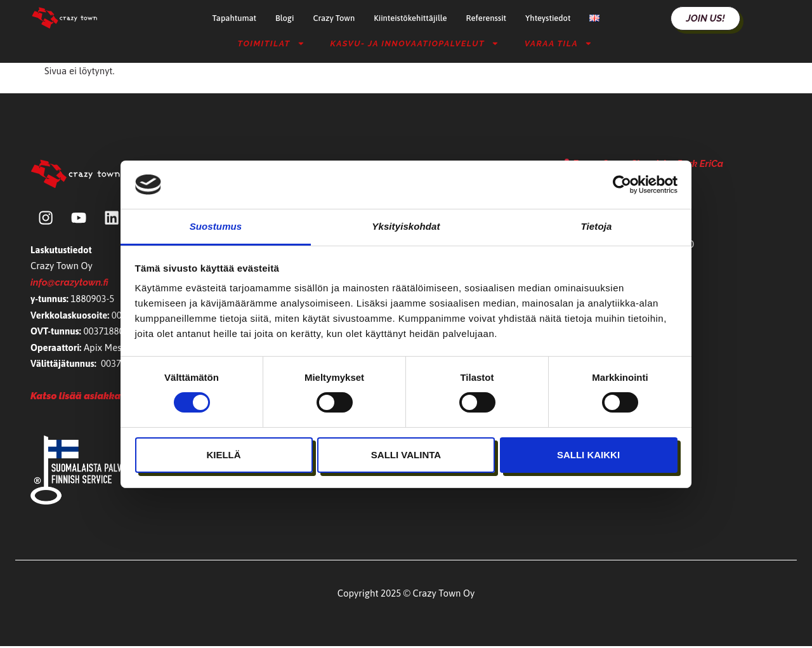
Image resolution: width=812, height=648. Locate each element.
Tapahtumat (234, 18)
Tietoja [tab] (597, 226)
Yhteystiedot (548, 18)
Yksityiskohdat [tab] (406, 226)
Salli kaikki (588, 455)
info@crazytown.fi (69, 284)
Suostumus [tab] (216, 226)
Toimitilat (272, 43)
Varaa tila (559, 43)
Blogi (285, 18)
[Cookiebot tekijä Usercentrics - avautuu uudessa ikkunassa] (622, 185)
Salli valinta (406, 455)
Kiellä (223, 455)
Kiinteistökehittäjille (410, 18)
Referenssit (486, 18)
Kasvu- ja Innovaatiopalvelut (414, 43)
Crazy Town (334, 18)
